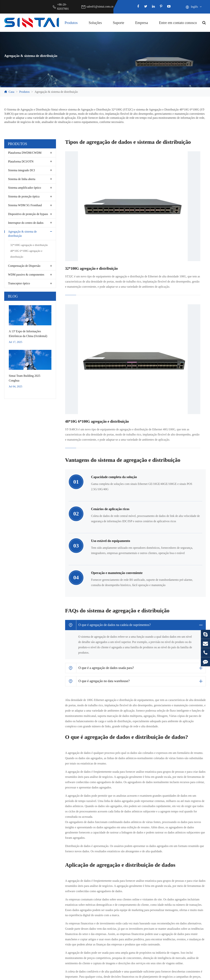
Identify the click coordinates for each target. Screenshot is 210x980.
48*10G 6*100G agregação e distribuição (26, 254)
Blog (13, 296)
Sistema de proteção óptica (24, 196)
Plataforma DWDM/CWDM (25, 153)
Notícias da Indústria (182, 871)
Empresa (142, 23)
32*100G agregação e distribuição (29, 245)
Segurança (66, 877)
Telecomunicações (70, 860)
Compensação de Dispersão (24, 266)
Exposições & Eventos (183, 877)
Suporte (119, 23)
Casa (11, 92)
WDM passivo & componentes (26, 275)
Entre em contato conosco (178, 23)
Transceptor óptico (19, 283)
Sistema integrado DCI (21, 170)
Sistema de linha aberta (22, 179)
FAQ (118, 854)
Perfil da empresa (180, 854)
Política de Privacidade (194, 975)
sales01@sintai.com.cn (100, 6)
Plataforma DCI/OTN (21, 161)
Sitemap (169, 975)
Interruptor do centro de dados (26, 223)
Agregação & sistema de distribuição (56, 92)
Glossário (120, 865)
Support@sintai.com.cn (102, 949)
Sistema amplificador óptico (25, 188)
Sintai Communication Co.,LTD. (41, 975)
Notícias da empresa (182, 865)
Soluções (95, 23)
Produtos (71, 23)
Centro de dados (69, 854)
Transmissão (67, 865)
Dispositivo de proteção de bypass (28, 214)
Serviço (119, 877)
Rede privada (67, 871)
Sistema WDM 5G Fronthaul (25, 205)
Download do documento (130, 871)
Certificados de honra (183, 860)
